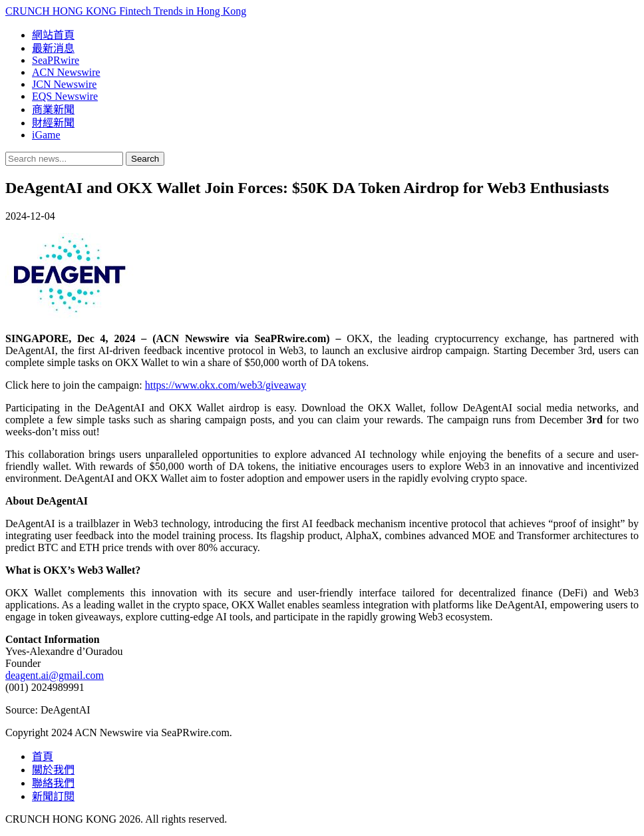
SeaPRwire (56, 60)
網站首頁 (53, 35)
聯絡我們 (53, 783)
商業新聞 (53, 109)
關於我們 (53, 770)
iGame (46, 135)
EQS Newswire (65, 96)
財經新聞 (53, 123)
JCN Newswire (64, 84)
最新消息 (53, 48)
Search (145, 159)
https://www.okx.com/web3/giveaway (226, 385)
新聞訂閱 (53, 796)
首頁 (43, 756)
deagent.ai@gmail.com (55, 675)
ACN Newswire (66, 72)
